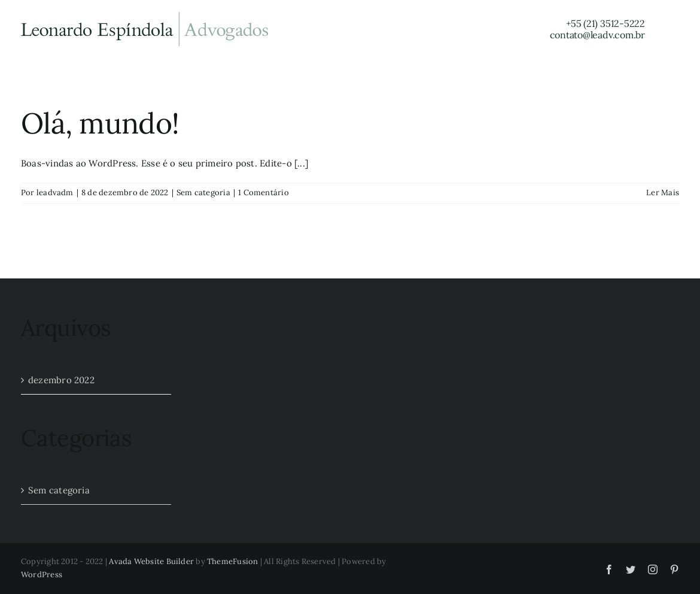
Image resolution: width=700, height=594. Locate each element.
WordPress (42, 575)
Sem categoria (203, 193)
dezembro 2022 (61, 380)
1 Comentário (264, 193)
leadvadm (55, 193)
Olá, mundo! (100, 123)
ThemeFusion (232, 561)
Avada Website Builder (151, 561)
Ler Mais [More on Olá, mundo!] (663, 193)
